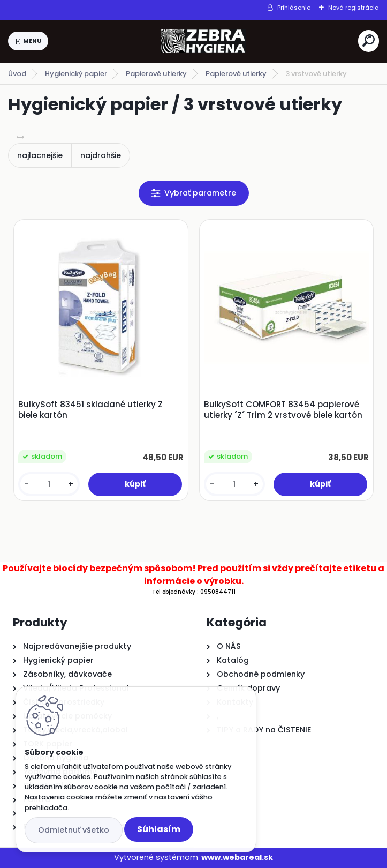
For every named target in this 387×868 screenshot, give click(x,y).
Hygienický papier (76, 74)
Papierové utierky (156, 74)
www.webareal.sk (237, 857)
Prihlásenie (294, 8)
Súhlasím (159, 829)
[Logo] (203, 41)
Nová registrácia (354, 8)
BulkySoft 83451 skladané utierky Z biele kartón (90, 410)
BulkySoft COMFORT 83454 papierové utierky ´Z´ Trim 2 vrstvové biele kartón (283, 410)
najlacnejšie (40, 155)
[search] (369, 40)
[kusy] (49, 484)
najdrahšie (101, 155)
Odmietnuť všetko (74, 830)
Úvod (17, 74)
